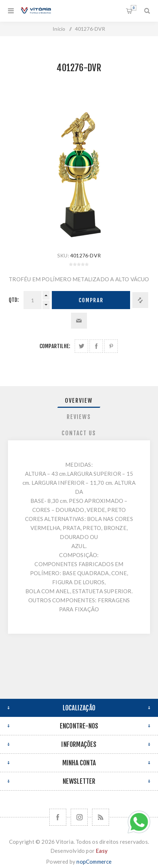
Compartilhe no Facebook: (96, 346)
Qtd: (14, 300)
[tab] (79, 401)
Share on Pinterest (111, 346)
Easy (102, 851)
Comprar (91, 300)
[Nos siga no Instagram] (79, 817)
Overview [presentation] (79, 401)
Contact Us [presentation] (79, 433)
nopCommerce (94, 861)
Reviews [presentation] (79, 417)
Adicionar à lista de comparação (140, 300)
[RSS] (101, 817)
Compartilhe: (55, 346)
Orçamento (134, 8)
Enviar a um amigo (79, 321)
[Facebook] (58, 817)
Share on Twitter (81, 346)
